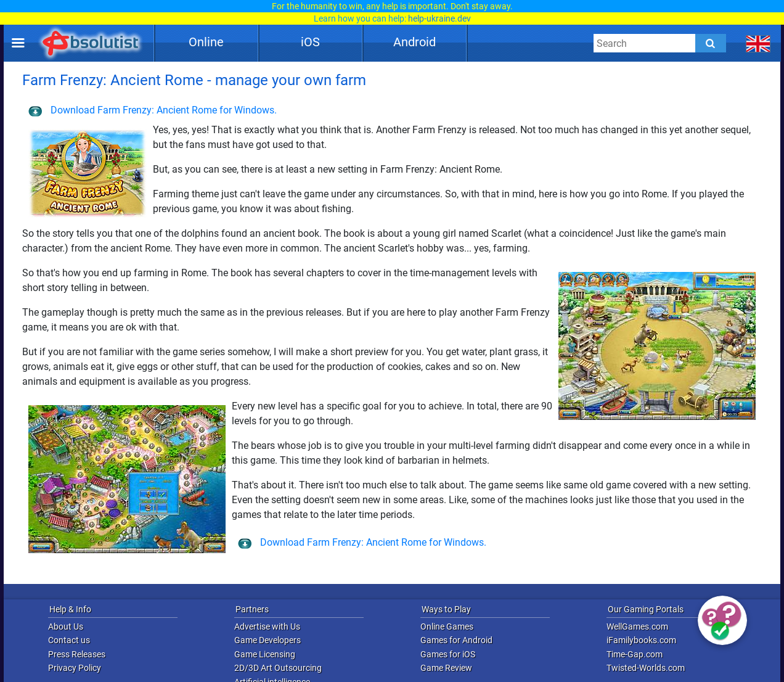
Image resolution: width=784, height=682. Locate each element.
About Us (66, 627)
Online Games (447, 627)
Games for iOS (448, 654)
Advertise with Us (267, 627)
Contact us (69, 640)
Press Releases (77, 654)
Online (206, 42)
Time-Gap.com (635, 654)
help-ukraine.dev (439, 18)
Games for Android (456, 640)
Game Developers (267, 640)
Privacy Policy (75, 668)
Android (414, 42)
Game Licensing (265, 654)
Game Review (446, 668)
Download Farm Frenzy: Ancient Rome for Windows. (153, 110)
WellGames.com (637, 627)
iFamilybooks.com (641, 640)
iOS (310, 42)
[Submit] (711, 43)
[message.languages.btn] (758, 43)
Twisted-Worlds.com (646, 668)
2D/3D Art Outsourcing (278, 668)
